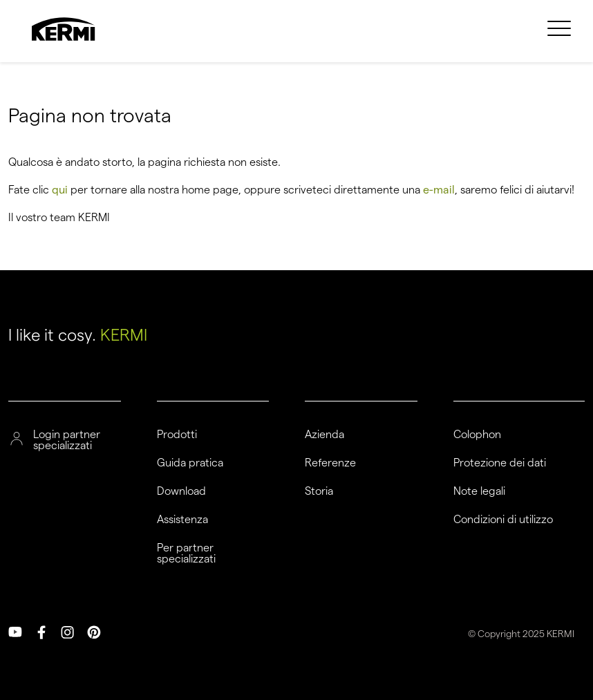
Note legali (479, 491)
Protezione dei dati (500, 463)
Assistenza (182, 520)
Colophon (477, 435)
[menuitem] (559, 37)
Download (181, 491)
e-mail (439, 190)
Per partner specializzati (186, 554)
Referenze (330, 463)
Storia (319, 491)
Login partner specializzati (67, 440)
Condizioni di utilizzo (503, 520)
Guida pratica (190, 463)
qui (60, 190)
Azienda (324, 435)
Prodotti (177, 435)
